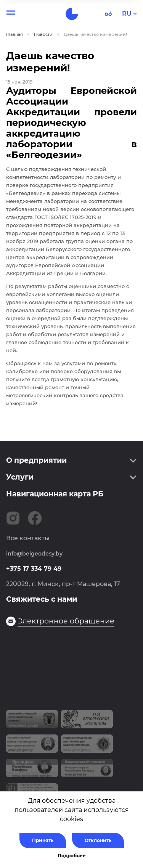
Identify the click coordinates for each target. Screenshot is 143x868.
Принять (43, 840)
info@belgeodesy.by (34, 554)
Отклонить (98, 840)
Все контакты (28, 538)
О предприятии (36, 460)
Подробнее (72, 856)
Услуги (20, 477)
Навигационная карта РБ (55, 494)
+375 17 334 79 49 (34, 569)
